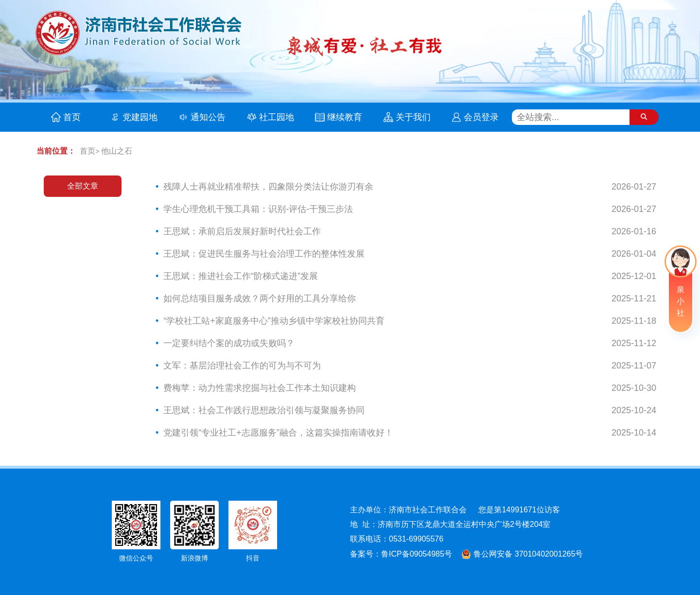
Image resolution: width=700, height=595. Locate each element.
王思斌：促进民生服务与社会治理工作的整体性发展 (264, 254)
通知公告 (208, 117)
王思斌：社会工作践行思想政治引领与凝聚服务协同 (264, 410)
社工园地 (277, 117)
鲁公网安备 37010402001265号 (521, 552)
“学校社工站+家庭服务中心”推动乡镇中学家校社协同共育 (274, 321)
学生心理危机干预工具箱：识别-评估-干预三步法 (258, 209)
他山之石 (117, 151)
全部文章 (83, 186)
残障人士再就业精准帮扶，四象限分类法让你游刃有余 (268, 187)
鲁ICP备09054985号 (417, 553)
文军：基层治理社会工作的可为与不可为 (242, 366)
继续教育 (345, 117)
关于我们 (413, 117)
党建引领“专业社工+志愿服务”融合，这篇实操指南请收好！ (278, 433)
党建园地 (140, 117)
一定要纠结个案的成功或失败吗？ (229, 343)
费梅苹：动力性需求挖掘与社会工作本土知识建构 (260, 388)
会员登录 (481, 117)
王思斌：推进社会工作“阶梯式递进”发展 (241, 276)
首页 (72, 117)
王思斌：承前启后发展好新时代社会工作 (242, 231)
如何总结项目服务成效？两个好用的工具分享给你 (260, 298)
